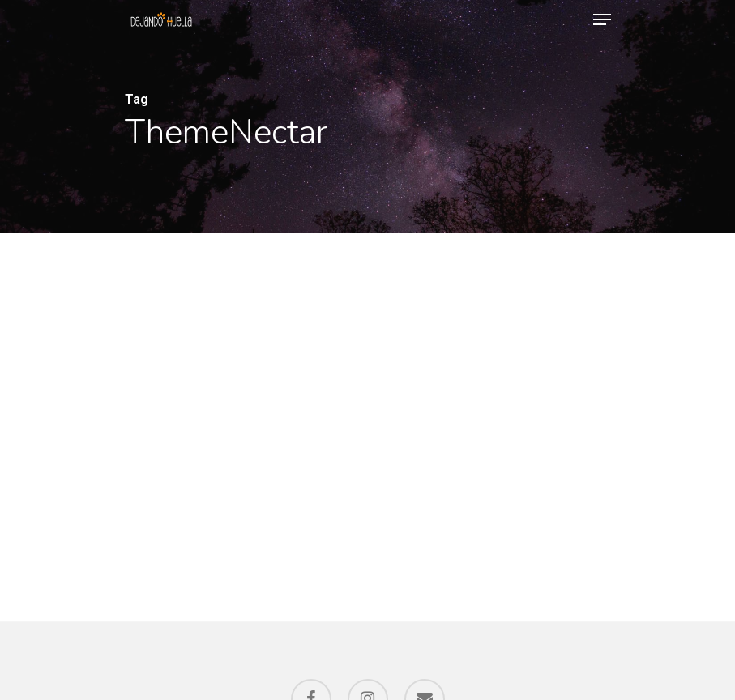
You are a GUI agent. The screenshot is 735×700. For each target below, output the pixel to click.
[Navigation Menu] (602, 19)
